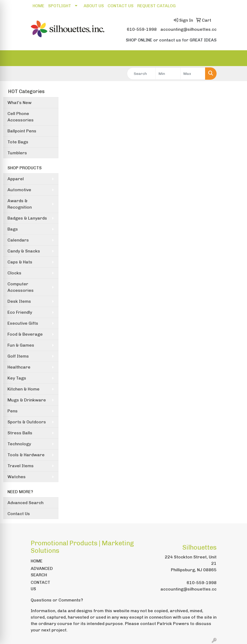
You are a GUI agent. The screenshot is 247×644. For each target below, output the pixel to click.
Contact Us (19, 514)
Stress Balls (20, 433)
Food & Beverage (25, 334)
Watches (17, 477)
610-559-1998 (142, 29)
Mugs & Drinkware (27, 400)
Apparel (16, 179)
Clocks (14, 273)
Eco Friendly (20, 312)
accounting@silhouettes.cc (189, 29)
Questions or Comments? (57, 600)
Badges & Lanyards (27, 218)
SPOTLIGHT (60, 6)
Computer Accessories (21, 287)
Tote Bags (18, 142)
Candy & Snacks (24, 251)
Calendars (18, 240)
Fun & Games (21, 345)
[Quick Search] (141, 74)
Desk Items (19, 301)
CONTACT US (121, 6)
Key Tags (17, 378)
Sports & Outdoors (27, 422)
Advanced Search (26, 503)
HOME (38, 6)
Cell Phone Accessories (21, 117)
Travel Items (21, 466)
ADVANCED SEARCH (42, 572)
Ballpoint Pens (22, 131)
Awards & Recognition (20, 204)
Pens (13, 411)
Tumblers (17, 153)
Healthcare (19, 367)
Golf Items (18, 356)
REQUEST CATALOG (156, 6)
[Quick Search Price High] (193, 74)
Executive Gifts (23, 323)
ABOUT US (94, 6)
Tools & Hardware (26, 455)
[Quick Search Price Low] (168, 74)
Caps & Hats (20, 262)
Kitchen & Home (23, 389)
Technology (19, 444)
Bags (13, 229)
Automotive (19, 190)
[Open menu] (236, 58)
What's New (19, 103)
